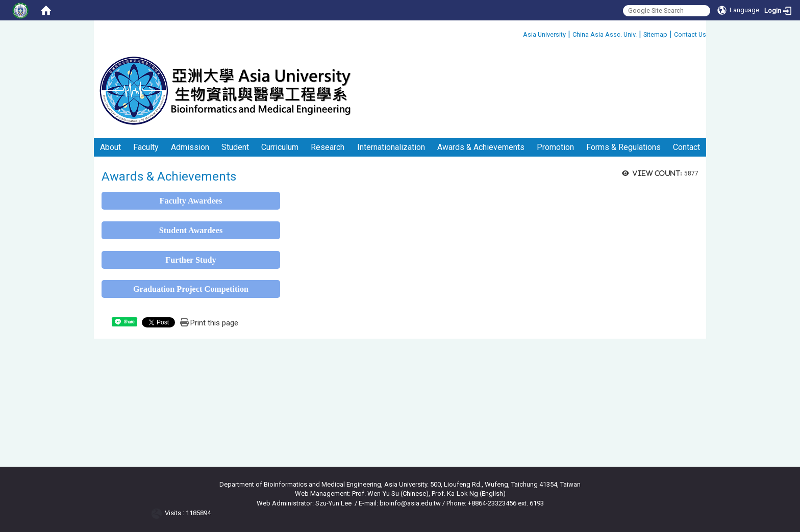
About (110, 147)
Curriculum (280, 147)
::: (519, 33)
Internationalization (391, 147)
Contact (686, 147)
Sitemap (655, 34)
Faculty (146, 147)
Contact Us (690, 34)
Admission (190, 147)
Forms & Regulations (623, 147)
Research (328, 147)
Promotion (555, 147)
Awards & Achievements (481, 147)
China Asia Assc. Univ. (605, 34)
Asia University (544, 34)
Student (235, 147)
